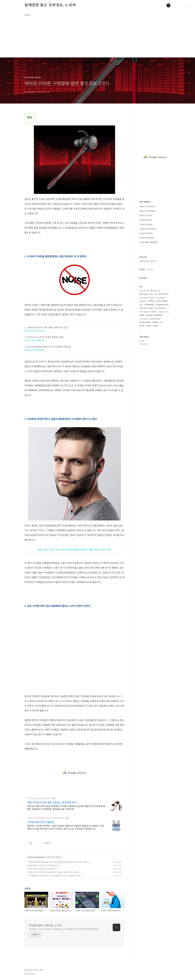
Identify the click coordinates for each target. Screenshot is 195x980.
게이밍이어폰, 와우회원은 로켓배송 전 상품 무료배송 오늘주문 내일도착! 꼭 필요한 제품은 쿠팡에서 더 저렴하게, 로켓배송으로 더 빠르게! (66, 807)
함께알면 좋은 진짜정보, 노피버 (50, 5)
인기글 (150, 269)
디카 (141, 312)
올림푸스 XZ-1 (158, 322)
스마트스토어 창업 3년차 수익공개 (41, 869)
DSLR (147, 312)
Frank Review (146, 220)
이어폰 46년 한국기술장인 (41, 822)
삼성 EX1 (143, 301)
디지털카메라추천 (162, 305)
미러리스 (154, 312)
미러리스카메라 (162, 301)
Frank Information (36, 857)
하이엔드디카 (164, 294)
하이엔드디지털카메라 (154, 315)
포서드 (142, 326)
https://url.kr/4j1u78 (34, 340)
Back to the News (148, 211)
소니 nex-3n (144, 291)
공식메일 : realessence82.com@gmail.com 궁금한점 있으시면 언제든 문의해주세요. (64, 929)
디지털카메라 (149, 305)
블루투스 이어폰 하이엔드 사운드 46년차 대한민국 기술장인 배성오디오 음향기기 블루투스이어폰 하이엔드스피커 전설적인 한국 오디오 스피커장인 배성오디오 (65, 827)
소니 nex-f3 (144, 298)
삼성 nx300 (144, 294)
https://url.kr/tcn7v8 (35, 331)
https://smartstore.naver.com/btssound (46, 818)
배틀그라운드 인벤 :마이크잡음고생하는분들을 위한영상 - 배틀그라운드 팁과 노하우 (75, 549)
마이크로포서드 (160, 308)
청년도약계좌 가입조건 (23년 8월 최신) (43, 865)
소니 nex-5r (144, 319)
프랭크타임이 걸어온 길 (148, 261)
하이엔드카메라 (145, 322)
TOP (168, 971)
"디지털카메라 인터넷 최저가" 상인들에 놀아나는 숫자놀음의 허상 (54, 876)
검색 (162, 5)
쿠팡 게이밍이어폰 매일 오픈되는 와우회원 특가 (52, 802)
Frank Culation (146, 233)
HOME (27, 15)
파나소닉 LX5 (155, 291)
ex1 (141, 305)
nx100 (161, 312)
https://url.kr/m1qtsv (35, 350)
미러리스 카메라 (152, 326)
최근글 (142, 269)
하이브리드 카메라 (146, 308)
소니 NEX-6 (161, 298)
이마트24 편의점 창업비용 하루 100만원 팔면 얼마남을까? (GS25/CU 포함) (57, 862)
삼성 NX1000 (155, 319)
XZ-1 (167, 312)
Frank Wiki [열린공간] (149, 242)
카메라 (142, 315)
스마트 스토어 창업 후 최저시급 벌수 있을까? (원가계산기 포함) (53, 872)
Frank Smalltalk (147, 238)
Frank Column (146, 224)
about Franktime (147, 206)
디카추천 (151, 301)
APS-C (153, 298)
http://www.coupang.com (39, 798)
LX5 (151, 294)
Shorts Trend (146, 215)
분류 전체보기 (145, 202)
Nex (156, 294)
